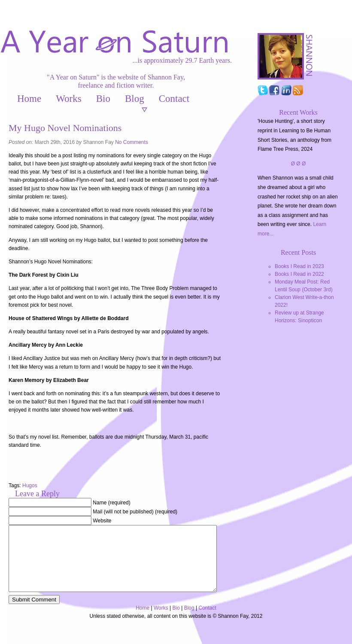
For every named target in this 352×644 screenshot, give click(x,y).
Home (29, 99)
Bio (103, 99)
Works (68, 99)
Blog (135, 99)
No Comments (132, 142)
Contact (174, 99)
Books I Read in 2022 (299, 274)
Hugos (30, 485)
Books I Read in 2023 (299, 266)
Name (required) (111, 503)
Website (102, 521)
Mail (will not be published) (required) (135, 512)
